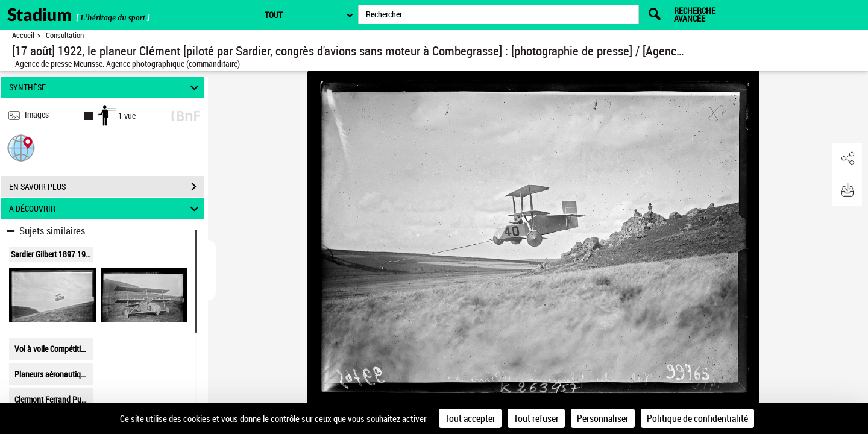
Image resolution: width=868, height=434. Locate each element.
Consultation (65, 35)
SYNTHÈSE (106, 87)
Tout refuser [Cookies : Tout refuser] (536, 418)
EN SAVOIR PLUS (107, 187)
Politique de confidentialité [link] (697, 418)
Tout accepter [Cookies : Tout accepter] (470, 418)
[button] (21, 147)
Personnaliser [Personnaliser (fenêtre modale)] (603, 418)
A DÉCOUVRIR (106, 208)
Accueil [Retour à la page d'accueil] (23, 35)
